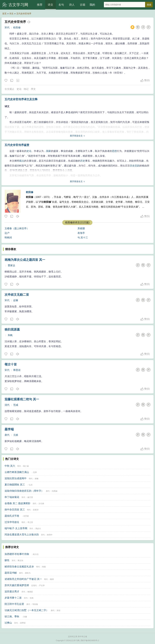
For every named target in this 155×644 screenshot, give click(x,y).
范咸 (16, 405)
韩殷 (44, 567)
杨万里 (30, 497)
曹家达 (11, 265)
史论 (19, 89)
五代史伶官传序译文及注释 (21, 99)
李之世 (30, 522)
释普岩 (17, 370)
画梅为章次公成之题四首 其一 (25, 260)
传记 (26, 89)
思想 (114, 151)
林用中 (50, 535)
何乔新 (26, 516)
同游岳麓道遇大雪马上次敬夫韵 (22, 535)
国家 (49, 151)
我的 (92, 5)
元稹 (16, 435)
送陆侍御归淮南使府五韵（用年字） (24, 491)
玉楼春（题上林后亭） (17, 228)
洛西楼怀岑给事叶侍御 (17, 554)
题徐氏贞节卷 (12, 516)
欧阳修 (17, 27)
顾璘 (52, 579)
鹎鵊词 (8, 238)
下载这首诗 (18, 81)
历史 (83, 161)
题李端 (9, 429)
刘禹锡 (55, 491)
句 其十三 (83, 238)
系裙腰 (81, 228)
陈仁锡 (26, 466)
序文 (33, 89)
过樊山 (8, 623)
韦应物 (35, 604)
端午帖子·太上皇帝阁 (16, 528)
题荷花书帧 (11, 573)
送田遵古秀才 (12, 592)
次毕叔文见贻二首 (17, 295)
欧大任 (36, 554)
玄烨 (35, 472)
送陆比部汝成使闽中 (16, 478)
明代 (19, 466)
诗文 (50, 5)
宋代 (7, 27)
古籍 (83, 5)
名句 (61, 5)
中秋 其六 (10, 466)
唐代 (7, 435)
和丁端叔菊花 (12, 497)
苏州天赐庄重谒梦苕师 (17, 585)
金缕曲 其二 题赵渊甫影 (17, 503)
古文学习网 (18, 5)
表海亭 (81, 233)
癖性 (7, 560)
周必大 (38, 529)
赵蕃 (16, 300)
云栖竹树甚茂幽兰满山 (17, 472)
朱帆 (10, 335)
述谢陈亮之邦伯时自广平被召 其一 (23, 579)
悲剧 (137, 166)
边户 (7, 233)
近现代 (34, 586)
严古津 (42, 586)
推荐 (40, 5)
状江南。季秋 (12, 617)
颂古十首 (11, 364)
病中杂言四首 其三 (15, 510)
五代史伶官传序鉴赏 (17, 145)
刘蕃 (25, 617)
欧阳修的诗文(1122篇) (77, 222)
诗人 (72, 5)
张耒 (32, 598)
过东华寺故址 (12, 522)
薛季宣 (23, 623)
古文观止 (9, 89)
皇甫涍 (36, 510)
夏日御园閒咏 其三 (15, 485)
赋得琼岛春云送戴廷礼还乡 (19, 567)
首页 (4, 14)
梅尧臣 (30, 592)
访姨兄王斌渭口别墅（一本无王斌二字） (27, 610)
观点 (22, 161)
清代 (7, 405)
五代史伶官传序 (24, 14)
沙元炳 (41, 504)
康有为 (28, 573)
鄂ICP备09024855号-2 (90, 640)
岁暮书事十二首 (13, 598)
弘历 (31, 485)
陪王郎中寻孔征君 (14, 604)
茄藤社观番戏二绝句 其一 (22, 399)
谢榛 (37, 479)
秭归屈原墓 (12, 329)
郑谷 (59, 610)
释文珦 (20, 561)
